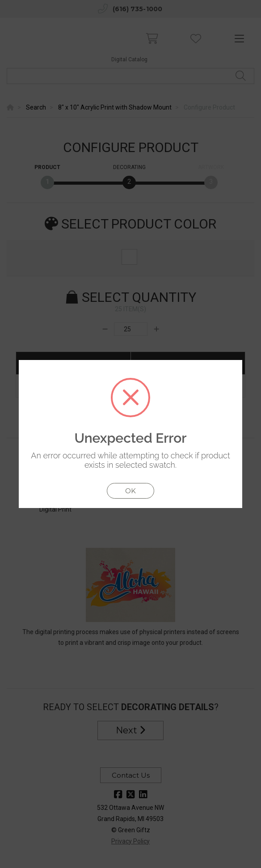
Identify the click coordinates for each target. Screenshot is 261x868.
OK (130, 491)
